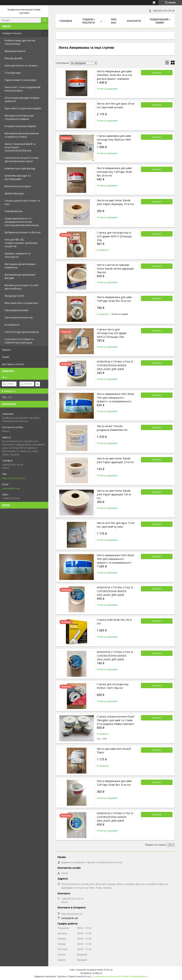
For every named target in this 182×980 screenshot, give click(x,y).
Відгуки (6, 350)
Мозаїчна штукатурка (18, 186)
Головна (66, 21)
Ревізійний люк (14, 211)
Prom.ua (108, 970)
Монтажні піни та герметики (21, 303)
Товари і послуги (12, 33)
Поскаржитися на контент (105, 976)
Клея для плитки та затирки (21, 65)
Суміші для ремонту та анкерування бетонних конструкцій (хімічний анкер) (22, 222)
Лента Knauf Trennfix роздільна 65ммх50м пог (112, 428)
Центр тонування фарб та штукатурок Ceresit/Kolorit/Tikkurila (20, 147)
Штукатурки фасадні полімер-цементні (22, 99)
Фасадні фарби (14, 58)
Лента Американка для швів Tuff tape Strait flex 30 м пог (114, 299)
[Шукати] (45, 20)
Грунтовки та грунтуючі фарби (23, 108)
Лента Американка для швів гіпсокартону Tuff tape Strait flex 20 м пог (114, 172)
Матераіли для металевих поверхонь (20, 266)
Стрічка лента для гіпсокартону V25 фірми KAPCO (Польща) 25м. (112, 333)
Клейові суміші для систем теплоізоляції (20, 42)
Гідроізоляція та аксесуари (20, 80)
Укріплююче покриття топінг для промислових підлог (22, 159)
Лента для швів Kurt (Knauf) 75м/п (114, 751)
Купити (157, 72)
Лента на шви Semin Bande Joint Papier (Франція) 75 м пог (116, 202)
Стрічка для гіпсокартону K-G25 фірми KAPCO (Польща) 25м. (114, 236)
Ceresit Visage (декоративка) (22, 332)
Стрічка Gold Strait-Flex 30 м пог (114, 622)
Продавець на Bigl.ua (91, 973)
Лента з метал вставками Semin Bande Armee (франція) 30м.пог (115, 269)
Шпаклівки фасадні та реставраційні (18, 177)
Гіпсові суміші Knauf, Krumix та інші (22, 202)
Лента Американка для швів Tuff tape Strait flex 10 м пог (114, 783)
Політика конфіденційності (134, 976)
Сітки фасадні (13, 73)
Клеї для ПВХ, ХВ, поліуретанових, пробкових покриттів (21, 243)
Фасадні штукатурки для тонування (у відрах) (19, 117)
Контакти (134, 21)
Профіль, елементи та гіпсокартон (18, 255)
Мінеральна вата (15, 51)
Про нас (114, 21)
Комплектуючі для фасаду (20, 168)
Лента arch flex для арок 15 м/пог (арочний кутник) (116, 525)
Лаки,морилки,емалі (17, 310)
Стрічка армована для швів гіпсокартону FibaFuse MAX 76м (114, 140)
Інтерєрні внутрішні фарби (20, 126)
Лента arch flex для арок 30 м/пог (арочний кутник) (116, 105)
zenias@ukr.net (11, 488)
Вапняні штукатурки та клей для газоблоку (21, 287)
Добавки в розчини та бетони (23, 232)
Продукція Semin (14, 296)
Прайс (6, 357)
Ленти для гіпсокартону (19, 317)
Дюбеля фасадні (14, 193)
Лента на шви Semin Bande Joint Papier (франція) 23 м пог (116, 460)
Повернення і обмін (160, 21)
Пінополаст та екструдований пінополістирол (22, 89)
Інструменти (12, 325)
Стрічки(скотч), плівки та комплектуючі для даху (19, 341)
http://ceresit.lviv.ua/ (14, 478)
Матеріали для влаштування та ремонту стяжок (22, 135)
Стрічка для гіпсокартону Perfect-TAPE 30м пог (113, 686)
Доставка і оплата (13, 364)
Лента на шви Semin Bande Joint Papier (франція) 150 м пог (114, 494)
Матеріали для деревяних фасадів (20, 276)
